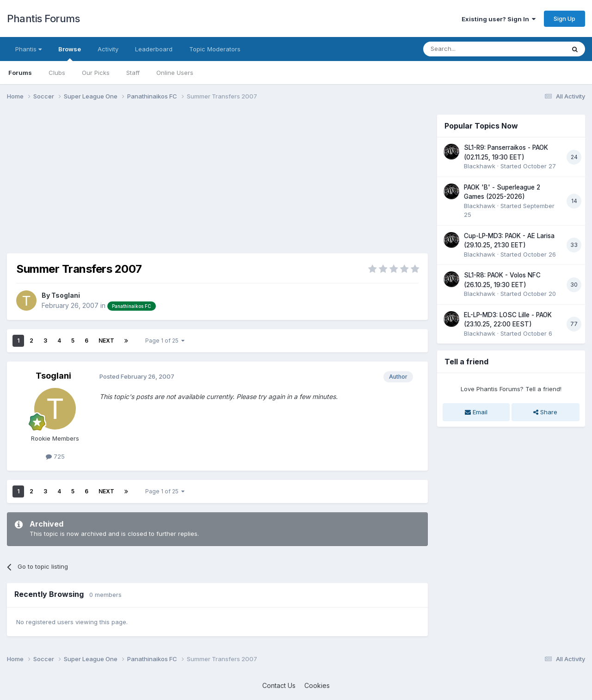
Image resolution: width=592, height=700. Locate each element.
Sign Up (564, 18)
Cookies (317, 685)
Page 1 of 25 (165, 341)
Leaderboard (154, 49)
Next (106, 341)
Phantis (28, 49)
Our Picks (96, 73)
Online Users (175, 73)
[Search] (470, 49)
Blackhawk (480, 166)
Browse (70, 53)
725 (55, 456)
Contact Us (279, 685)
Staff (133, 73)
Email (476, 412)
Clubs (57, 73)
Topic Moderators (215, 49)
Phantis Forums (43, 18)
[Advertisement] (175, 179)
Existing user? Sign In (499, 19)
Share (545, 412)
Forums (20, 73)
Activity (108, 49)
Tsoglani (66, 295)
